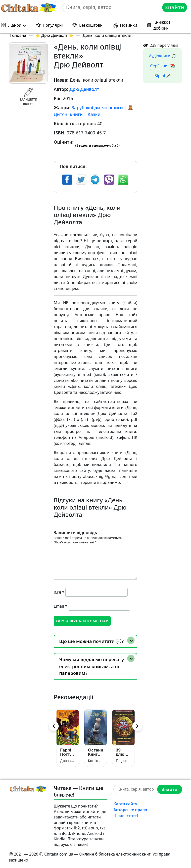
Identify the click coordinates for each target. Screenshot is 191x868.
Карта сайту (125, 804)
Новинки (129, 25)
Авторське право (130, 810)
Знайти (175, 7)
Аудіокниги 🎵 (163, 56)
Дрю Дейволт (84, 89)
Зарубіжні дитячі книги (97, 108)
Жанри (15, 25)
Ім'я (59, 592)
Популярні (53, 25)
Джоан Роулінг (68, 761)
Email (60, 606)
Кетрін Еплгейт (95, 761)
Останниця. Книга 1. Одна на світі (95, 752)
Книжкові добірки (163, 25)
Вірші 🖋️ (163, 76)
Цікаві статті (126, 816)
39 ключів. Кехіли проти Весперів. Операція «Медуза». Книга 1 (123, 752)
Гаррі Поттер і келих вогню (68, 752)
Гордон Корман (123, 761)
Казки (94, 114)
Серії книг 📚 (163, 66)
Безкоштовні (91, 25)
